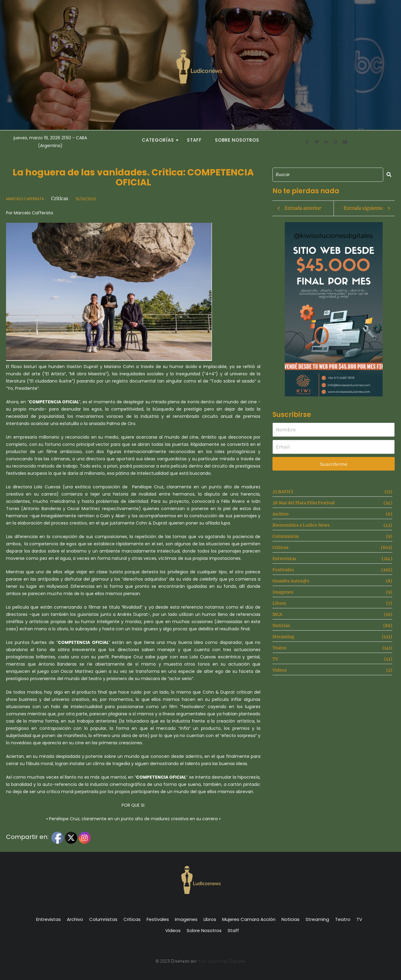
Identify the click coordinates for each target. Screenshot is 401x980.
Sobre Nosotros (237, 140)
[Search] (328, 175)
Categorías (160, 140)
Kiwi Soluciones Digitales (222, 961)
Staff (194, 140)
